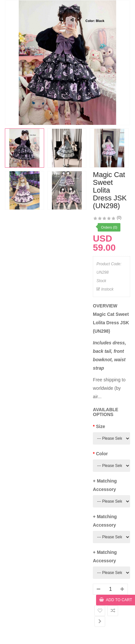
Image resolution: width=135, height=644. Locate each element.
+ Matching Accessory (105, 485)
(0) (119, 218)
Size (101, 426)
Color (102, 454)
